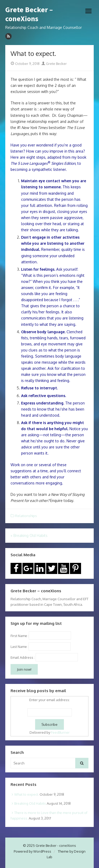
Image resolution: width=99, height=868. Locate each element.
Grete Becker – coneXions (29, 14)
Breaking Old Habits (30, 803)
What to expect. (27, 794)
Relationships (26, 516)
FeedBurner (60, 732)
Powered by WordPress (32, 851)
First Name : (41, 636)
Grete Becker (54, 64)
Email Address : (23, 657)
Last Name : (41, 647)
